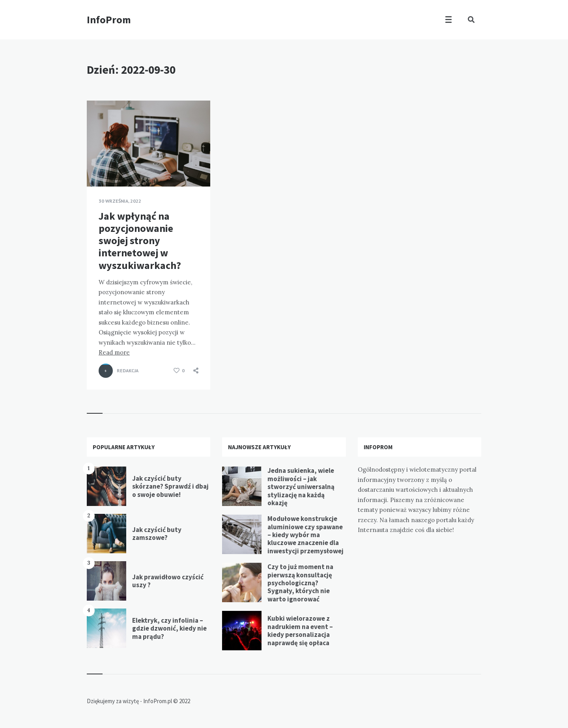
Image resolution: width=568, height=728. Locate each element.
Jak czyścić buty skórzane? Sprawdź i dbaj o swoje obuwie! (170, 486)
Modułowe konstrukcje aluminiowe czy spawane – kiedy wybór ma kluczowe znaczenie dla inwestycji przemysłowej (305, 535)
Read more (114, 352)
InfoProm (109, 20)
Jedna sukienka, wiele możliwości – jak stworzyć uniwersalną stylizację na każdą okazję (301, 487)
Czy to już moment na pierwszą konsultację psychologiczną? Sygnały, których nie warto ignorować (300, 583)
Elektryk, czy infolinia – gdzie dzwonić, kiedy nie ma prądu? (169, 628)
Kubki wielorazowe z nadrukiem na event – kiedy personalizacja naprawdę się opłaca (300, 630)
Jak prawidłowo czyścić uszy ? (168, 581)
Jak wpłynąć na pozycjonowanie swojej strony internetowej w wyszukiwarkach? (140, 241)
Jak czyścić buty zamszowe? (157, 534)
